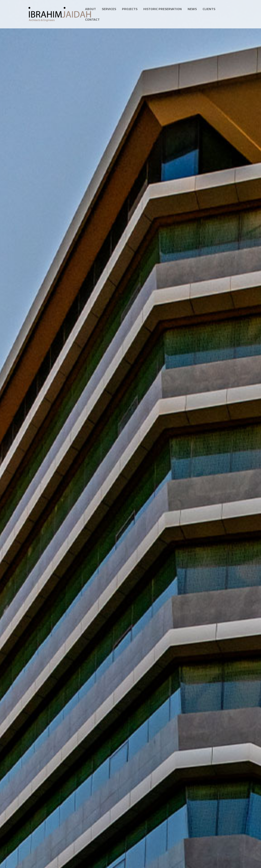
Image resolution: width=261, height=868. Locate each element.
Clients (209, 10)
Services (109, 10)
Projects (130, 10)
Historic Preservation (163, 10)
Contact (92, 20)
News (192, 10)
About (91, 10)
